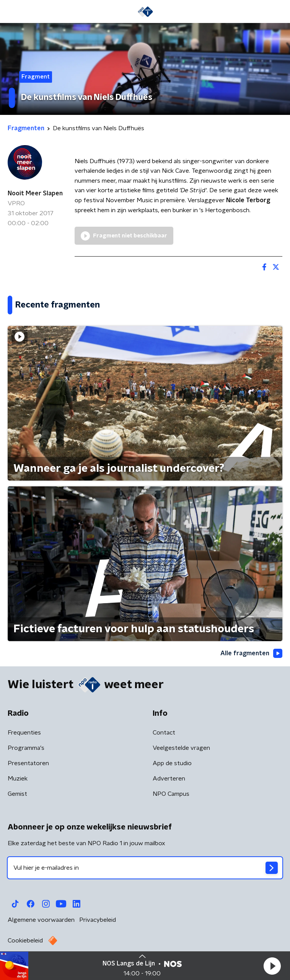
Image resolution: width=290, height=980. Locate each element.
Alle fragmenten (251, 653)
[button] (272, 966)
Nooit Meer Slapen (35, 193)
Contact (164, 733)
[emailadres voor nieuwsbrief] (145, 868)
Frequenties (24, 733)
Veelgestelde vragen (181, 748)
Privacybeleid (98, 920)
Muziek (18, 779)
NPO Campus (171, 794)
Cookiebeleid (25, 941)
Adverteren (169, 779)
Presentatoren (28, 763)
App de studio (172, 763)
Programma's (26, 748)
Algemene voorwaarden (41, 920)
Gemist (17, 794)
